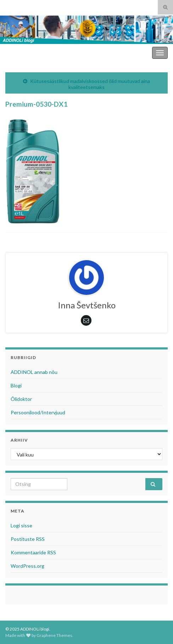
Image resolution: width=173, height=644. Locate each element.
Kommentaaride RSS (33, 552)
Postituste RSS (28, 539)
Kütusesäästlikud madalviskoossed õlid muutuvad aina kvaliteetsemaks (90, 84)
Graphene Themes (54, 635)
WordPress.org (27, 566)
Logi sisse (21, 525)
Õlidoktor (21, 399)
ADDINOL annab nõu (34, 372)
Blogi (16, 385)
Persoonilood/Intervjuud (38, 412)
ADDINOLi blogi (131, 53)
